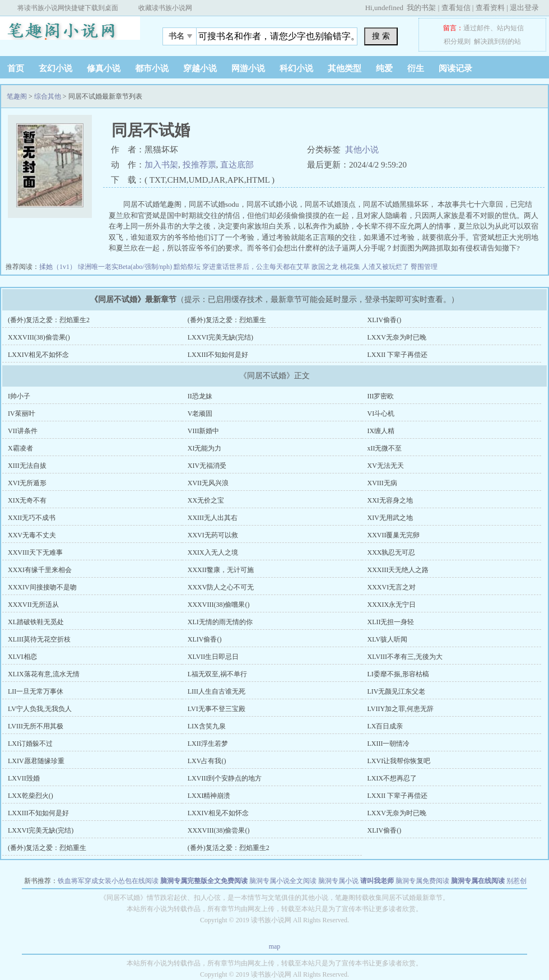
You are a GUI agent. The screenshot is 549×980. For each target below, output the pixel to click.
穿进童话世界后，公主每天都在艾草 (257, 267)
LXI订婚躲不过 (30, 744)
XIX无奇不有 (27, 500)
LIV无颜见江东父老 (397, 691)
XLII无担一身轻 (391, 622)
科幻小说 (296, 68)
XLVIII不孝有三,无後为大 (405, 657)
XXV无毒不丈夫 (32, 535)
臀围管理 (424, 267)
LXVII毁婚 (24, 778)
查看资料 (490, 8)
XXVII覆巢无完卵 (394, 535)
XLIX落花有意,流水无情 (44, 674)
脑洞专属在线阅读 (478, 881)
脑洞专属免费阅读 (422, 881)
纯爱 (384, 68)
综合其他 (48, 96)
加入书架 (161, 165)
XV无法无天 (386, 466)
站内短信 (510, 28)
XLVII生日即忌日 (213, 657)
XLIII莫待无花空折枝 (39, 639)
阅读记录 (455, 68)
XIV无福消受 (207, 466)
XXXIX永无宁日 (392, 605)
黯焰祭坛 (188, 267)
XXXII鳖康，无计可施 (221, 570)
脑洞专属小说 (338, 881)
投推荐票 (199, 165)
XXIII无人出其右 (213, 518)
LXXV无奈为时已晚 (397, 337)
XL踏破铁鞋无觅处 (36, 622)
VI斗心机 (381, 414)
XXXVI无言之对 (392, 587)
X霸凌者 (20, 448)
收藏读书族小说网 (165, 8)
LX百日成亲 (385, 726)
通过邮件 (477, 28)
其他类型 (345, 68)
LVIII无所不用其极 (36, 726)
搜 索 (381, 36)
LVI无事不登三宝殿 (217, 709)
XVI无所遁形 (27, 483)
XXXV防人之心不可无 (221, 587)
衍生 (416, 68)
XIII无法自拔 (27, 466)
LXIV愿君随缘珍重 (36, 761)
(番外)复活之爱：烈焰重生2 (49, 320)
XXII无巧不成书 (32, 518)
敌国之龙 (326, 267)
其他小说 (362, 150)
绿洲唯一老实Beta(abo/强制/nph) (126, 267)
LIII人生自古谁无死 (217, 691)
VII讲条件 (23, 431)
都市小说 (152, 68)
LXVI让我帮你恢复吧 (399, 761)
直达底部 (237, 165)
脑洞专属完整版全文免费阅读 (204, 881)
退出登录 (524, 8)
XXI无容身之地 (390, 500)
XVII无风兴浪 (208, 483)
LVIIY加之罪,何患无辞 (401, 709)
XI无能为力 (205, 448)
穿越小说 (200, 68)
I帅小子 (19, 396)
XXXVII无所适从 (33, 605)
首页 (16, 68)
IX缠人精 (381, 431)
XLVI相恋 (22, 657)
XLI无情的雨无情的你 (220, 622)
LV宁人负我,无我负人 (40, 709)
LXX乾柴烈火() (31, 796)
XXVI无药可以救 (213, 535)
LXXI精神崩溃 (209, 796)
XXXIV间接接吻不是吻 (42, 587)
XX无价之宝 (206, 500)
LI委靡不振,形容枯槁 (398, 674)
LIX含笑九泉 (207, 726)
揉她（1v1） (59, 267)
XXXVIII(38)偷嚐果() (219, 605)
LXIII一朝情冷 (389, 744)
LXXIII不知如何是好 (218, 355)
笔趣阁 (70, 33)
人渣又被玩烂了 (386, 267)
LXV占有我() (207, 761)
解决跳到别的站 (497, 41)
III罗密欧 (381, 396)
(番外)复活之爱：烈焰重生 (227, 320)
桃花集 (351, 267)
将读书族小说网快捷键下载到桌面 (68, 8)
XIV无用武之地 (390, 518)
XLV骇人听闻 (388, 639)
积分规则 (457, 41)
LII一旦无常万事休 (36, 691)
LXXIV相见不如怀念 (38, 355)
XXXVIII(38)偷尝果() (39, 337)
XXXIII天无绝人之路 (398, 570)
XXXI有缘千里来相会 (40, 570)
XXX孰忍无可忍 (392, 552)
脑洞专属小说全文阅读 (283, 881)
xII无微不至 (385, 448)
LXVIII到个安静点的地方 (225, 778)
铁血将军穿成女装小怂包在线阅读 (108, 881)
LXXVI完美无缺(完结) (220, 337)
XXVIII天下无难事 (35, 552)
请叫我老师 (377, 881)
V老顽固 (200, 414)
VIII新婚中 (204, 431)
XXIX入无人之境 (213, 552)
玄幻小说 (55, 68)
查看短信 (456, 8)
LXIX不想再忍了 (392, 778)
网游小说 (248, 68)
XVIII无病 (382, 483)
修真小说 (104, 68)
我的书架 (421, 8)
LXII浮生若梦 (208, 744)
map (275, 946)
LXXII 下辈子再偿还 (398, 355)
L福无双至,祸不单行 (217, 674)
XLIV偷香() (385, 320)
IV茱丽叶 (22, 414)
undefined (389, 8)
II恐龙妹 (200, 396)
